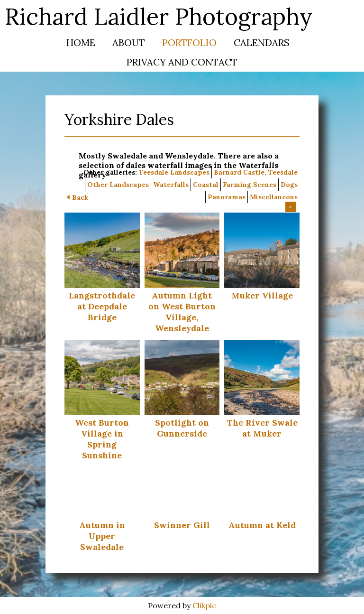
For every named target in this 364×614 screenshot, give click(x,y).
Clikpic (204, 605)
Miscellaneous (274, 197)
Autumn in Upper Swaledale (102, 536)
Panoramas (227, 197)
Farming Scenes (250, 185)
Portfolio (189, 42)
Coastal (206, 185)
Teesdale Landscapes (174, 172)
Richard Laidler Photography (159, 16)
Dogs (289, 185)
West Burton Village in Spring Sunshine (102, 439)
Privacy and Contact (182, 62)
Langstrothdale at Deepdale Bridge (102, 306)
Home (81, 42)
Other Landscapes (118, 185)
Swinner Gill (182, 525)
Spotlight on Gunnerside (182, 428)
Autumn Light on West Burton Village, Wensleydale (182, 312)
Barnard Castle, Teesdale (256, 172)
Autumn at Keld (262, 525)
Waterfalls (171, 185)
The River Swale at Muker (262, 428)
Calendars (262, 42)
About (129, 42)
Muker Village (262, 295)
